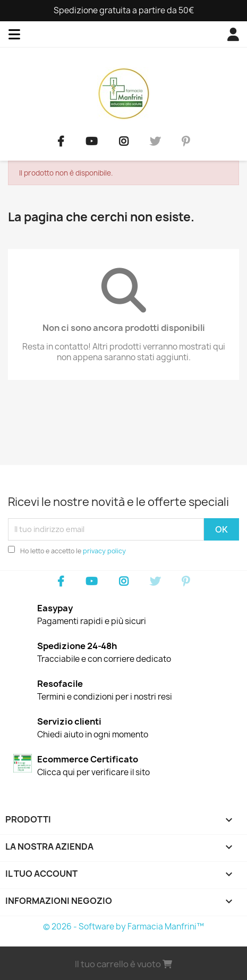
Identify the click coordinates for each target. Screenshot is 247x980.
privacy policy (104, 551)
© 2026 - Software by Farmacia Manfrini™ (123, 927)
